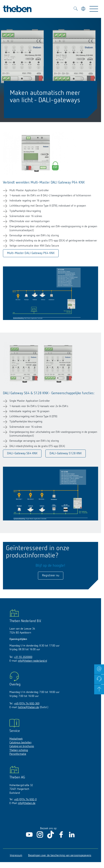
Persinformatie (18, 754)
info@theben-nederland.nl (32, 661)
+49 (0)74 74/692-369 (27, 704)
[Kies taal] (84, 9)
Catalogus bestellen (20, 743)
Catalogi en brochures (22, 746)
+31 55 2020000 (23, 657)
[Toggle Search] (76, 9)
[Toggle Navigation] (94, 9)
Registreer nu (51, 576)
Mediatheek (16, 739)
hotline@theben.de (28, 707)
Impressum (16, 855)
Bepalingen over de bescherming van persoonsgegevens (60, 855)
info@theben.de (27, 803)
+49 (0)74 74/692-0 (25, 799)
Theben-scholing (19, 750)
